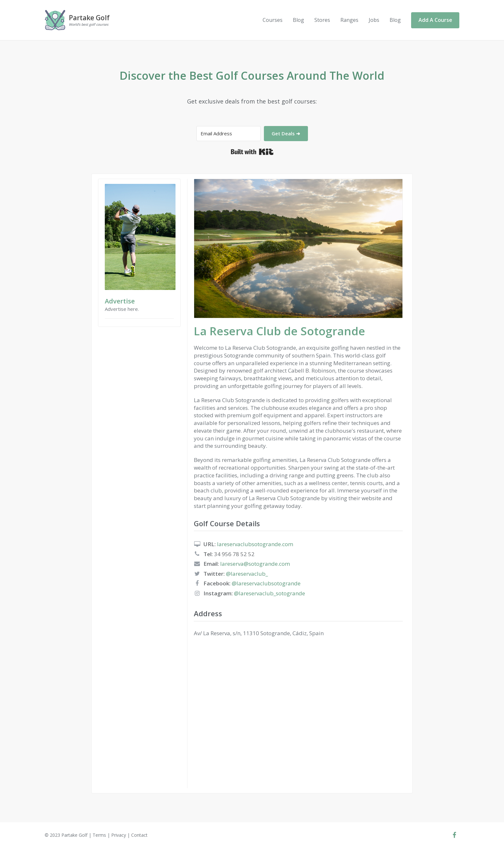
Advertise (120, 301)
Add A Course (435, 20)
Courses (273, 20)
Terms (99, 835)
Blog (298, 20)
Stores (322, 20)
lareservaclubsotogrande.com (255, 544)
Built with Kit (252, 152)
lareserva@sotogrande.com (255, 564)
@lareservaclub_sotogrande (270, 593)
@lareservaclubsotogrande (266, 583)
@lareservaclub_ (247, 574)
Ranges (349, 20)
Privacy (119, 835)
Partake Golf (74, 835)
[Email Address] (229, 134)
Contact (139, 835)
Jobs (374, 20)
